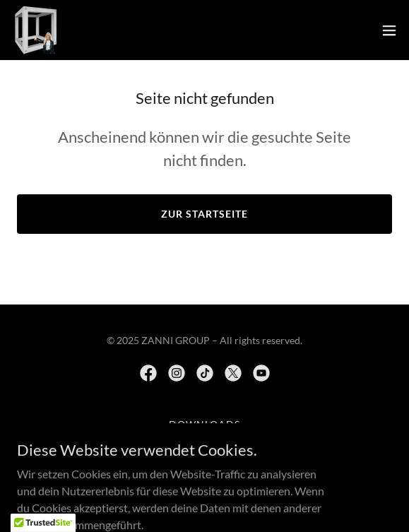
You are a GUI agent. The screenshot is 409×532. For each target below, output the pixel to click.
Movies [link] (204, 442)
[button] (389, 30)
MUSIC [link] (204, 460)
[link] (36, 30)
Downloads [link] (204, 424)
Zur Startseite (204, 214)
